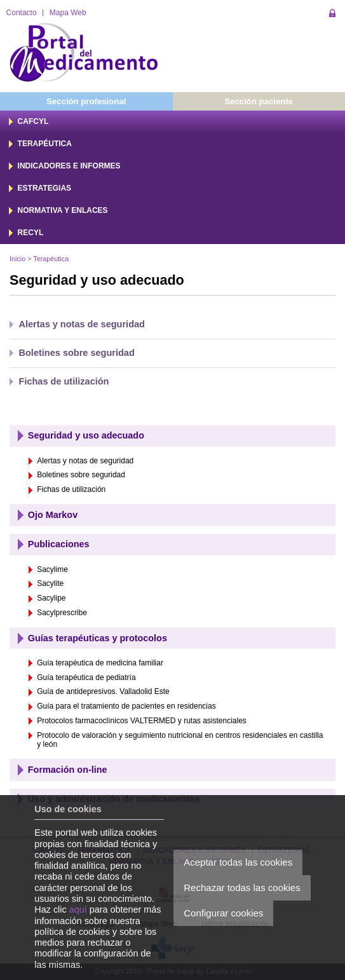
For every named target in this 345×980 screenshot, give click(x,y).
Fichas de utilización (64, 381)
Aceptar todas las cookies (238, 862)
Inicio (17, 259)
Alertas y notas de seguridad (82, 324)
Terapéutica (51, 259)
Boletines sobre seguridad (77, 353)
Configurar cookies (223, 913)
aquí (78, 909)
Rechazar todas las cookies (242, 888)
